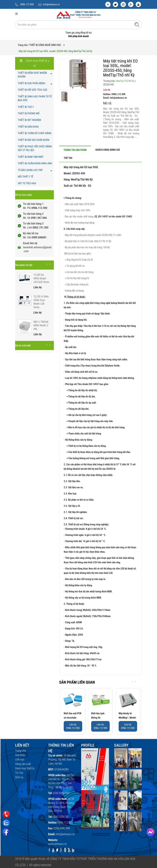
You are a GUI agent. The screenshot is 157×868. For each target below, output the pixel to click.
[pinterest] (65, 850)
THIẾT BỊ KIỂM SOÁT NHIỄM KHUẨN (32, 75)
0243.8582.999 (61, 793)
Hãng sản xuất (23, 764)
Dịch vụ (19, 777)
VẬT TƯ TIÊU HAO (27, 183)
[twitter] (115, 4)
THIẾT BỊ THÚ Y (26, 107)
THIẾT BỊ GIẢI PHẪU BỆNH (32, 83)
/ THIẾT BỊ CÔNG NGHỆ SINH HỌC (45, 45)
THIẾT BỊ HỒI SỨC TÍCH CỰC (33, 90)
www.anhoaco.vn (58, 844)
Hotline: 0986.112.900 (114, 94)
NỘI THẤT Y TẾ (25, 177)
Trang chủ (23, 45)
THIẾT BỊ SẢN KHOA (28, 127)
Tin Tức (19, 773)
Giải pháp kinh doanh (78, 36)
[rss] (69, 850)
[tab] (75, 150)
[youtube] (138, 4)
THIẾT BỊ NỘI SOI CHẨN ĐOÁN (34, 140)
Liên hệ (107, 90)
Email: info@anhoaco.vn (115, 98)
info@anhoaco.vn (51, 4)
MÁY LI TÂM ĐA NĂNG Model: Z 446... (41, 325)
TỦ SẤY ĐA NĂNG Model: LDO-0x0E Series (41, 278)
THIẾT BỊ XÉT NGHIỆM (29, 120)
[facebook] (108, 4)
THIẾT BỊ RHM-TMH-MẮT (31, 157)
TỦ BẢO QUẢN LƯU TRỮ (30, 170)
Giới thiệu (20, 755)
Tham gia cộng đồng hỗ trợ (79, 33)
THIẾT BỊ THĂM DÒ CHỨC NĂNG (35, 133)
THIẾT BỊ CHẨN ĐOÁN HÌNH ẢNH (35, 163)
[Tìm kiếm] (137, 25)
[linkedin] (73, 850)
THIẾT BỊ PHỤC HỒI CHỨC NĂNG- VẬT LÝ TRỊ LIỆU (35, 148)
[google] (131, 4)
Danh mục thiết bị (25, 768)
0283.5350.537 (61, 817)
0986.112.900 (27, 4)
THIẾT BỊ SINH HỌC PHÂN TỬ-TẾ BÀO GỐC (35, 98)
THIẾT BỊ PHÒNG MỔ (29, 113)
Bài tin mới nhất (23, 346)
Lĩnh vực (20, 760)
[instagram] (123, 4)
